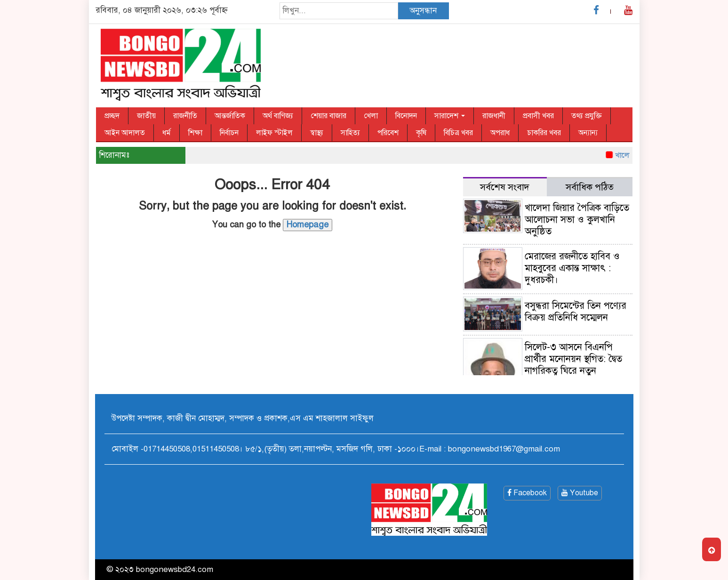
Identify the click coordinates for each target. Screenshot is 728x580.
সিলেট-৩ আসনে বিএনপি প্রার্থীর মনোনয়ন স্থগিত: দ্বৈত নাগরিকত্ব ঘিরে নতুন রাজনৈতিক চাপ (573, 365)
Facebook (527, 493)
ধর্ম (167, 133)
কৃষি (421, 133)
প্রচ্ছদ (112, 116)
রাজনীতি (185, 116)
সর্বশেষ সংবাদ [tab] (505, 187)
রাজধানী (494, 116)
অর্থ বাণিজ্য (278, 116)
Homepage (308, 225)
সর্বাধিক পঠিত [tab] (590, 187)
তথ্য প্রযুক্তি (587, 116)
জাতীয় (146, 116)
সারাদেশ (450, 116)
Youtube (580, 493)
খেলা (371, 116)
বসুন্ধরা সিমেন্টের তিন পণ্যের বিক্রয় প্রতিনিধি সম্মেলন (576, 312)
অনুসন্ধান (423, 11)
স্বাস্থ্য (317, 133)
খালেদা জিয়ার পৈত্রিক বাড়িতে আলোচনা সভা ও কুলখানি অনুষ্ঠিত (577, 220)
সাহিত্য (350, 133)
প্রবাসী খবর (538, 116)
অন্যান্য (588, 133)
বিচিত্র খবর (458, 133)
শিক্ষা (195, 133)
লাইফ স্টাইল (274, 133)
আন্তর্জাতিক (230, 116)
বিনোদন (406, 116)
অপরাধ (500, 133)
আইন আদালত (125, 133)
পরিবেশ (388, 133)
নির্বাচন (229, 133)
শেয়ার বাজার (328, 116)
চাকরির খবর (544, 133)
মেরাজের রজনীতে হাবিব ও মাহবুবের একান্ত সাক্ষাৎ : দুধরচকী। (572, 268)
